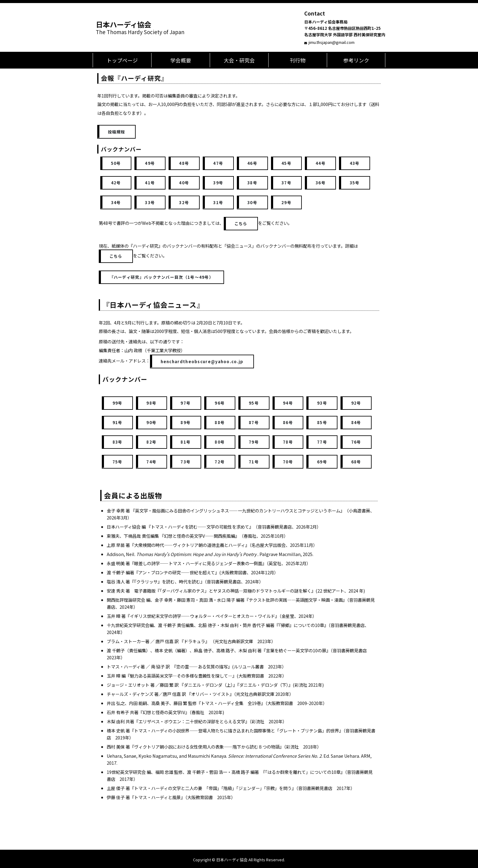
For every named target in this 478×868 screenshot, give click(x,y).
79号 (254, 442)
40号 (184, 183)
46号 (252, 163)
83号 (118, 442)
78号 (288, 442)
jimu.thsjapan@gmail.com (332, 42)
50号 (116, 163)
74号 (151, 462)
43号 (355, 163)
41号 (150, 183)
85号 (322, 422)
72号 (220, 462)
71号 (254, 462)
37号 (286, 183)
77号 (322, 442)
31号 (218, 202)
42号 (116, 183)
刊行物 (298, 60)
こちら (241, 223)
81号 (185, 442)
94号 (288, 403)
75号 (118, 462)
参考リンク (356, 60)
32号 (184, 202)
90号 (151, 422)
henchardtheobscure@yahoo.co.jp (202, 361)
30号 (252, 202)
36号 (321, 183)
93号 (322, 403)
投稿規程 (117, 132)
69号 (322, 462)
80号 (220, 442)
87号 (254, 422)
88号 (220, 422)
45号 (286, 163)
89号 (185, 422)
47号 (218, 163)
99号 (118, 403)
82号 (151, 442)
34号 (116, 202)
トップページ (122, 60)
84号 (356, 422)
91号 (118, 422)
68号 (356, 462)
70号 (288, 462)
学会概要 (181, 60)
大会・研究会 (239, 60)
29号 (286, 202)
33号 (150, 202)
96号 (220, 403)
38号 (252, 183)
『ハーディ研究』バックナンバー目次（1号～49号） (162, 277)
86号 (288, 422)
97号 (185, 403)
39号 (218, 183)
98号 (151, 403)
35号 (355, 183)
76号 (356, 442)
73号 (185, 462)
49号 (150, 163)
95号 (254, 403)
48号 (184, 163)
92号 (356, 403)
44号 (321, 163)
